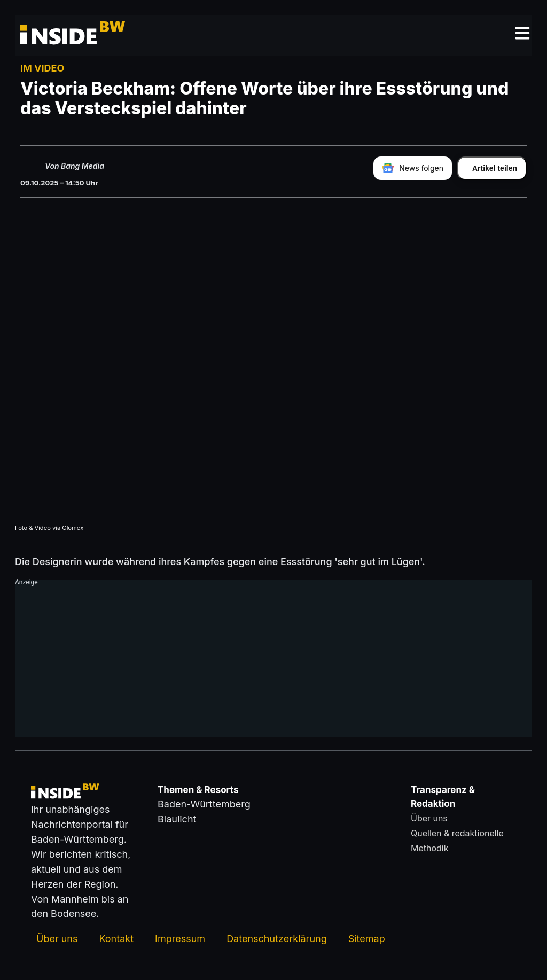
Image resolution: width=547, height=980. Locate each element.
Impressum (180, 939)
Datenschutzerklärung (277, 939)
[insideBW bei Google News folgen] (413, 168)
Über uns (57, 939)
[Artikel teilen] (492, 168)
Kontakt (116, 939)
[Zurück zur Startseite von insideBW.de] (61, 35)
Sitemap (367, 939)
